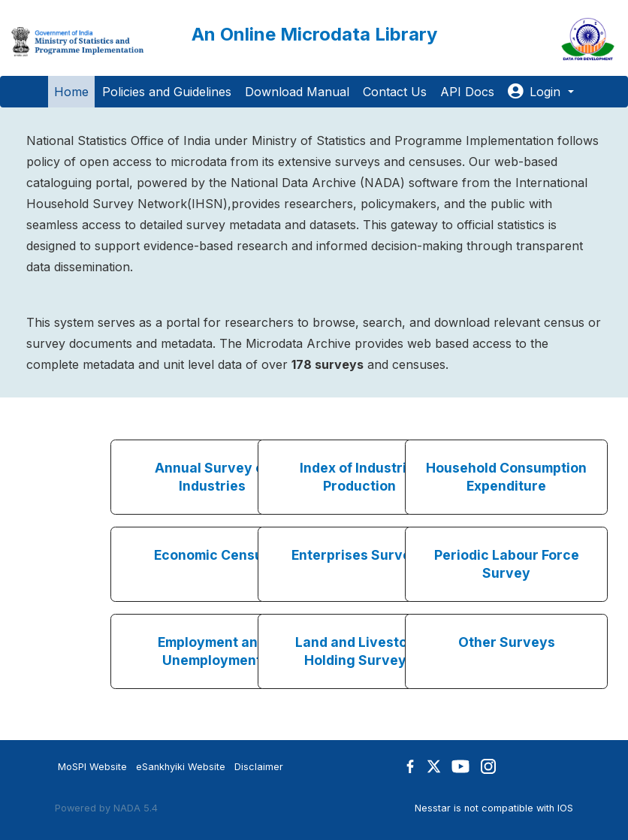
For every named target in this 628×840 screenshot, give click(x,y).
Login (536, 92)
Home (71, 92)
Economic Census (212, 555)
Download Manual (297, 92)
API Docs (467, 92)
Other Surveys (507, 642)
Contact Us (395, 92)
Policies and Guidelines (167, 92)
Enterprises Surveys (359, 555)
